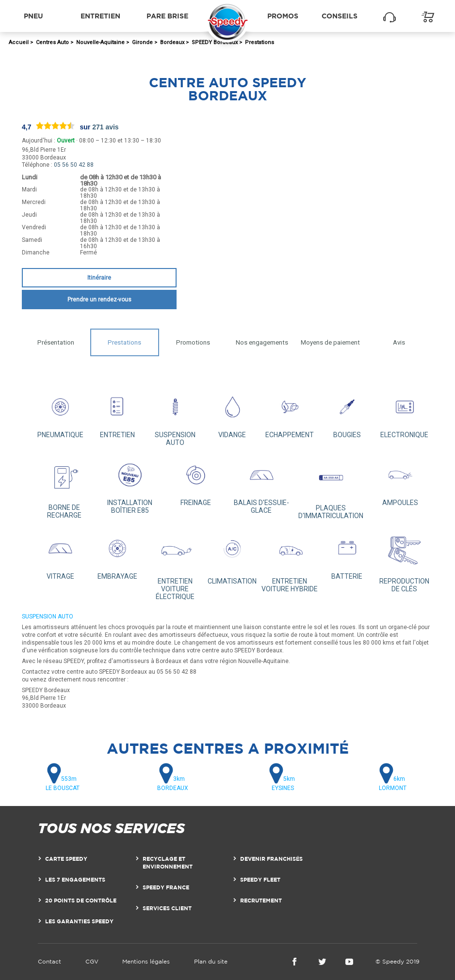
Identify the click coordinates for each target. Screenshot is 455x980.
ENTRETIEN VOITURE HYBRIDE (290, 561)
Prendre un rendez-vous (99, 300)
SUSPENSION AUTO (175, 417)
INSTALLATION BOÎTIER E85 (130, 485)
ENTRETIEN (117, 413)
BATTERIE (347, 555)
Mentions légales (146, 961)
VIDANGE (232, 413)
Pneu (33, 16)
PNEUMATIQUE (60, 413)
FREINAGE (195, 482)
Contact (49, 961)
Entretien (100, 16)
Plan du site (211, 961)
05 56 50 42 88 (74, 165)
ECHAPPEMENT (290, 413)
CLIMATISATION (232, 557)
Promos (283, 16)
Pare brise (167, 16)
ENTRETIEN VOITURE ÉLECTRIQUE (175, 565)
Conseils (340, 16)
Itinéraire (99, 278)
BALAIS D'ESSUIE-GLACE (261, 485)
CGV (92, 961)
